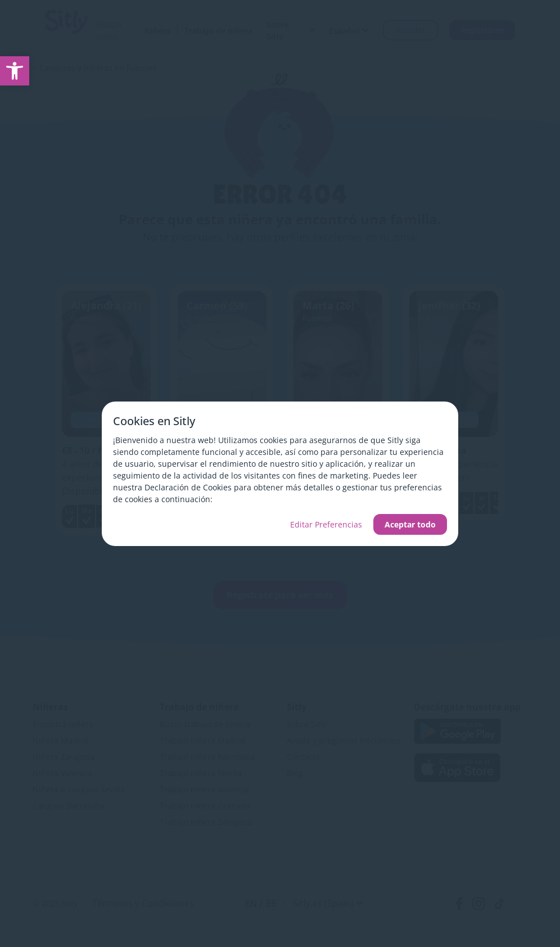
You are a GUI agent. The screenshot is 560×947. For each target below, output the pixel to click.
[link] (15, 71)
